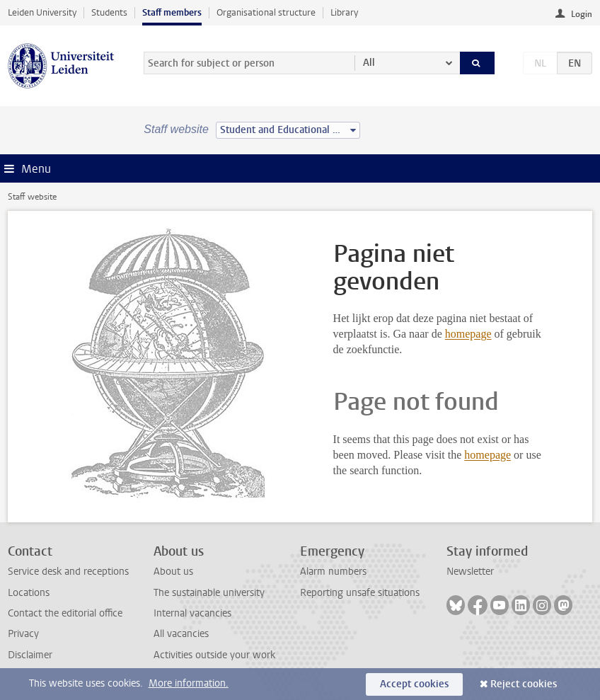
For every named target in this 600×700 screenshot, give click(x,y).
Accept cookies (414, 684)
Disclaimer (30, 655)
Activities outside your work (214, 655)
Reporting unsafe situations (360, 593)
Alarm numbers (333, 572)
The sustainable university (209, 593)
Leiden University (42, 12)
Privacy (23, 634)
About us (173, 572)
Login (582, 14)
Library (344, 12)
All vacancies (181, 634)
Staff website (32, 197)
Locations (29, 593)
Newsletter (470, 572)
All (369, 63)
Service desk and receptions (68, 572)
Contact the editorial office (65, 613)
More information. (189, 683)
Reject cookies (524, 684)
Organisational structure (266, 12)
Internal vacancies (192, 613)
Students (109, 12)
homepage (468, 334)
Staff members (172, 12)
